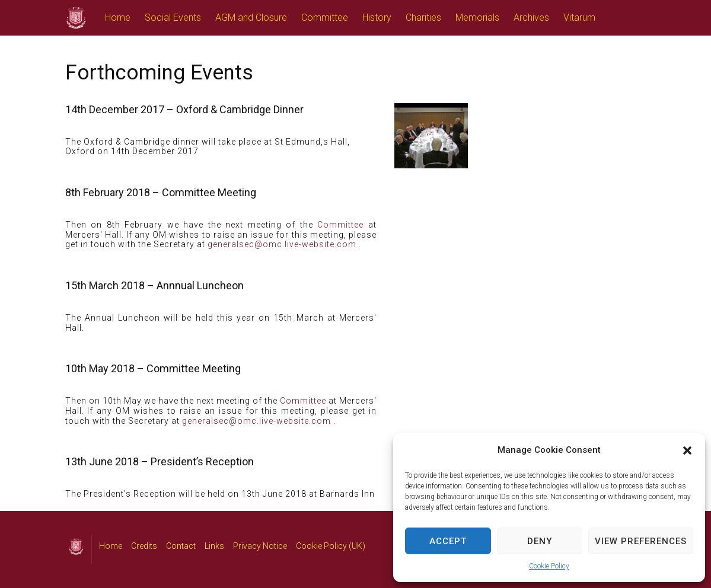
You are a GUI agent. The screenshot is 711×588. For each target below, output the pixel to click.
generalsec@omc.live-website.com (282, 244)
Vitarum (579, 17)
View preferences (641, 541)
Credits (144, 546)
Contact (181, 546)
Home (118, 17)
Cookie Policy (549, 566)
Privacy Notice (260, 546)
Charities (423, 17)
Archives (531, 17)
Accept (448, 541)
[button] (687, 450)
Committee (325, 17)
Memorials (477, 17)
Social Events (173, 17)
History (377, 17)
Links (214, 546)
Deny (540, 541)
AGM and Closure (251, 17)
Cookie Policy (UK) (331, 546)
